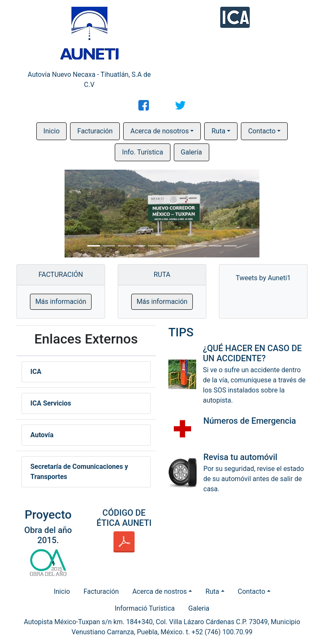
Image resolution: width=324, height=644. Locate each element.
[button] (44, 214)
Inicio (51, 131)
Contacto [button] (262, 131)
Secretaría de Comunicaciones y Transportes (79, 472)
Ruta (212, 591)
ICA (36, 372)
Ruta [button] (218, 131)
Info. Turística (142, 152)
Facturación (95, 131)
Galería (192, 152)
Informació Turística (145, 608)
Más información (61, 302)
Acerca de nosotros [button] (159, 131)
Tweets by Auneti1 (263, 278)
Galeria (199, 608)
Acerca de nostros (160, 591)
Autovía (42, 435)
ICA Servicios (51, 403)
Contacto (252, 591)
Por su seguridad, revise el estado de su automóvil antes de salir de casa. (254, 479)
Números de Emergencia (250, 421)
